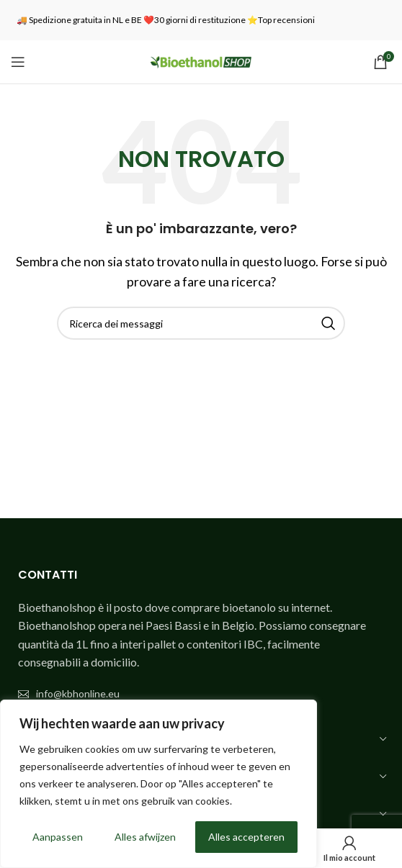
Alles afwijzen (145, 837)
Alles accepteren (246, 837)
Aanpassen (58, 837)
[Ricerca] (201, 323)
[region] (158, 784)
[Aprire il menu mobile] (18, 62)
